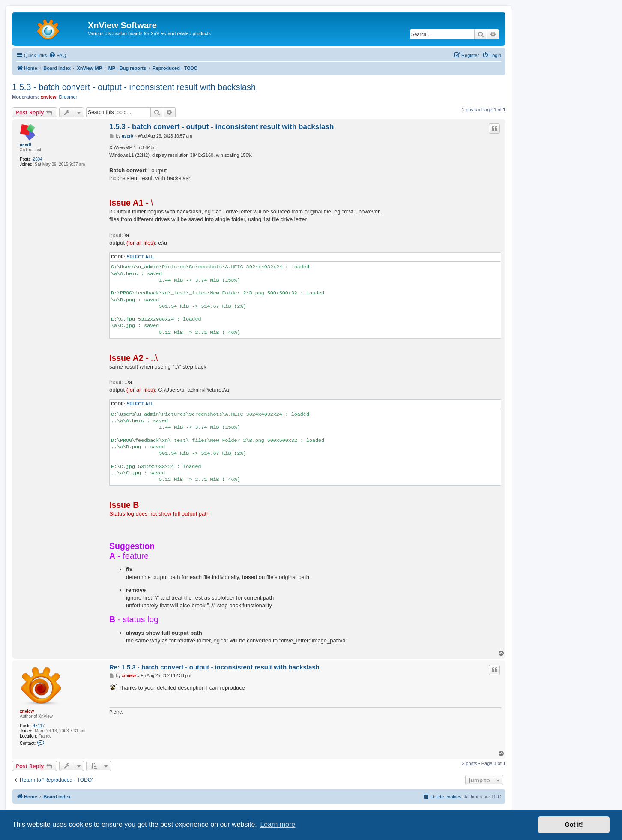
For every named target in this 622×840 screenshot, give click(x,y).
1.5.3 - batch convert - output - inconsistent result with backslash (134, 87)
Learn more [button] (278, 824)
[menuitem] (57, 55)
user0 (25, 145)
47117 (39, 726)
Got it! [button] (574, 825)
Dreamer (68, 97)
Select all (140, 257)
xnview (49, 97)
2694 (38, 159)
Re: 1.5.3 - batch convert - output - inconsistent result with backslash (214, 667)
